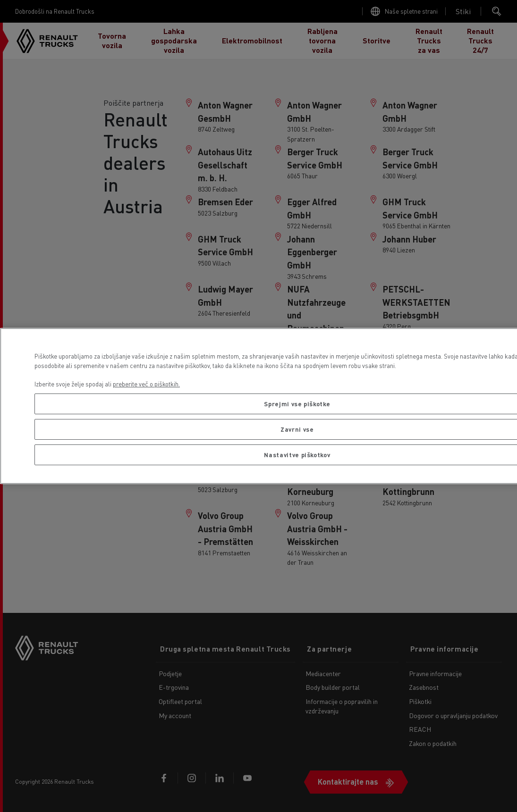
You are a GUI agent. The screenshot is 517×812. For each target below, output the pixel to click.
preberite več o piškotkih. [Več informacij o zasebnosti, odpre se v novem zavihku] (146, 384)
